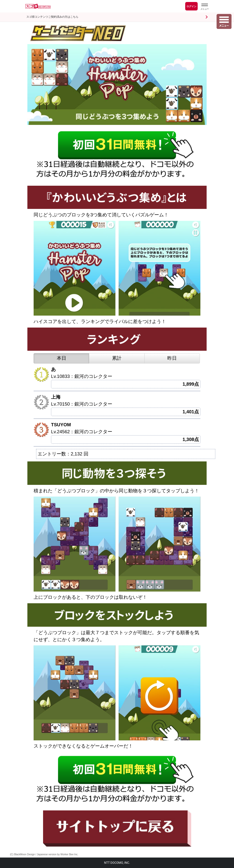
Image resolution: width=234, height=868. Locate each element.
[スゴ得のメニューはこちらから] (204, 7)
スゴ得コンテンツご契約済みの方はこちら (52, 17)
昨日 (172, 358)
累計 (117, 358)
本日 (61, 358)
